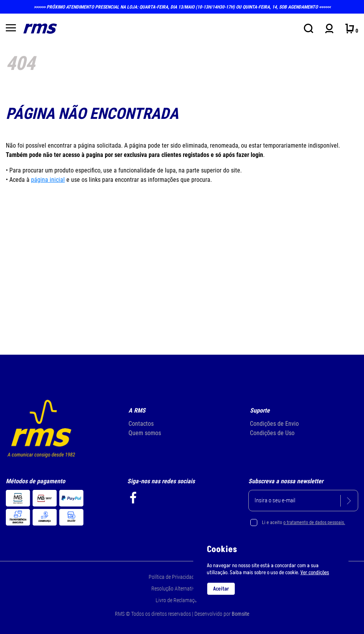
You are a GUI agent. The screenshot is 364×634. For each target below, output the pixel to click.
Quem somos (145, 433)
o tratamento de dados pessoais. (314, 523)
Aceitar (221, 589)
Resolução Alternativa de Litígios (186, 589)
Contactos (141, 424)
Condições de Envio (274, 424)
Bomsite (241, 614)
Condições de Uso (272, 433)
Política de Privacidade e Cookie (182, 577)
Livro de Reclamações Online (186, 600)
